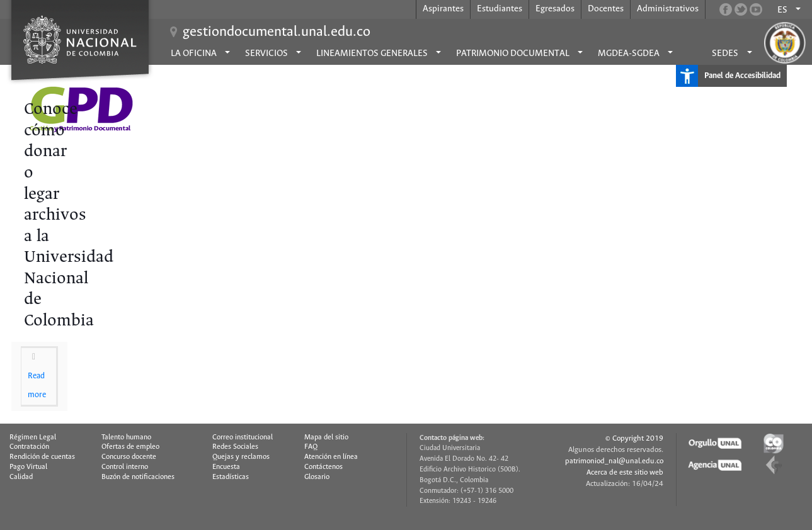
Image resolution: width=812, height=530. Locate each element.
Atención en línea (331, 457)
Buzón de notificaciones (138, 477)
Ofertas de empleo (130, 447)
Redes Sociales (235, 447)
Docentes (606, 9)
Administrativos (668, 9)
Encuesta (226, 467)
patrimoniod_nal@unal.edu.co (614, 461)
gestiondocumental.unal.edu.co (277, 32)
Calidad (21, 477)
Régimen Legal (33, 437)
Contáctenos (323, 467)
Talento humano (126, 437)
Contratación (29, 447)
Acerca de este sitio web (625, 472)
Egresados (555, 9)
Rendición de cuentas (42, 457)
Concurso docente (129, 457)
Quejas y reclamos (241, 457)
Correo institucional (243, 437)
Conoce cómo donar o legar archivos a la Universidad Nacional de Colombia (69, 215)
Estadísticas (231, 477)
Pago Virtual (28, 467)
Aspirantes (443, 9)
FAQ (311, 447)
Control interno (125, 467)
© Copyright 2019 (634, 438)
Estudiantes (500, 9)
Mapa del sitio (326, 437)
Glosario (317, 477)
